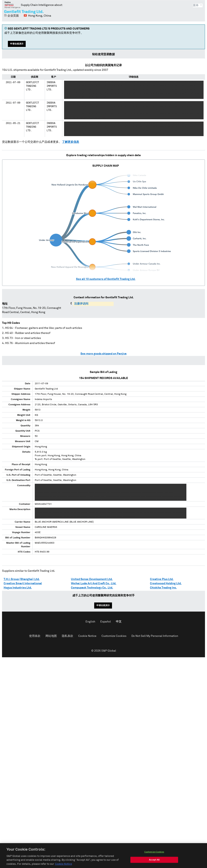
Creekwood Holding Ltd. (166, 583)
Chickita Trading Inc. (163, 588)
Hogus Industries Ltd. (18, 588)
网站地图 (51, 636)
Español (106, 622)
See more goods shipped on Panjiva (103, 354)
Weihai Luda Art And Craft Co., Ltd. (94, 583)
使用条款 (35, 636)
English (90, 622)
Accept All (154, 861)
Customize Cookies (114, 636)
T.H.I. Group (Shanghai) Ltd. (22, 579)
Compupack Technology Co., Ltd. (92, 588)
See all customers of (106, 279)
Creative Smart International (23, 583)
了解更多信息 (71, 142)
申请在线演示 (17, 44)
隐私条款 (68, 636)
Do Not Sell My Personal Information (155, 636)
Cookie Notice (87, 636)
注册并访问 (81, 304)
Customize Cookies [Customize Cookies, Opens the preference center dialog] (154, 853)
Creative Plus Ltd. (162, 579)
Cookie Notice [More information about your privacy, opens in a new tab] (63, 865)
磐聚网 (12, 5)
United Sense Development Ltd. (92, 579)
